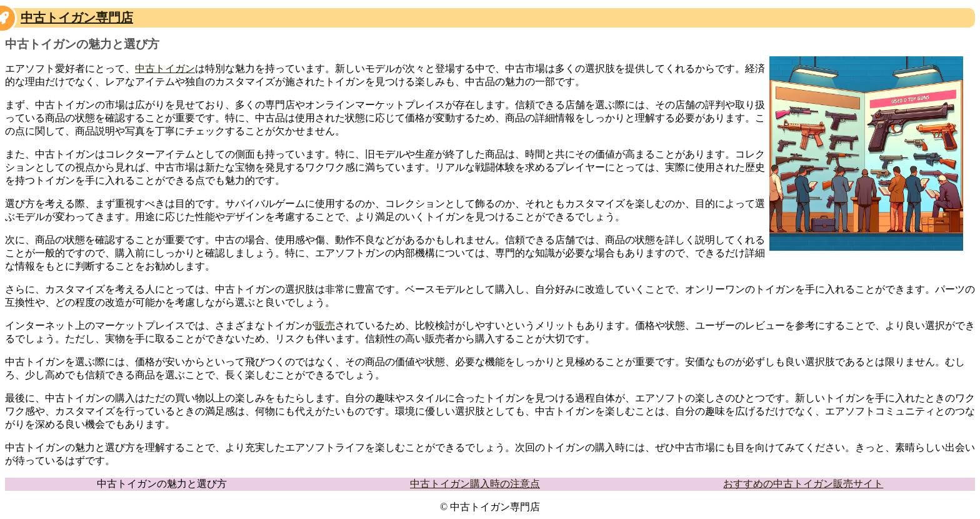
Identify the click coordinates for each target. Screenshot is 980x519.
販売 (325, 325)
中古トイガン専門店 (77, 18)
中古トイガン (165, 68)
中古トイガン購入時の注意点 (475, 484)
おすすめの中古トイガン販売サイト (803, 484)
